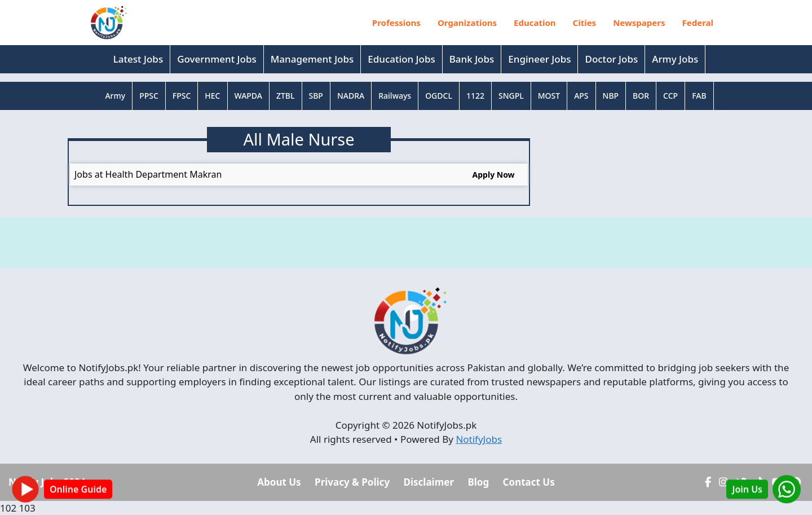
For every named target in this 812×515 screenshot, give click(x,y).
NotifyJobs (479, 439)
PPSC (149, 96)
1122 (475, 96)
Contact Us (529, 482)
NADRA (351, 96)
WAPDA (248, 96)
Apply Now (494, 175)
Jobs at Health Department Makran (148, 174)
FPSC (182, 96)
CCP (670, 96)
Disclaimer (429, 482)
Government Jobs (217, 59)
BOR (641, 96)
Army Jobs (675, 59)
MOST (549, 96)
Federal (698, 23)
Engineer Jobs (539, 59)
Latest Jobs (138, 59)
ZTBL (286, 96)
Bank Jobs (472, 59)
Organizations (467, 23)
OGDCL (439, 96)
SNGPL (511, 96)
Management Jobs (312, 59)
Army (115, 96)
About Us (279, 482)
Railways (395, 96)
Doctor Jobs (611, 59)
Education (535, 23)
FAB (699, 96)
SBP (316, 96)
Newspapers (639, 23)
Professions (396, 23)
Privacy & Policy (352, 482)
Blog (478, 482)
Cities (585, 23)
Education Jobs (401, 59)
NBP (611, 96)
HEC (212, 96)
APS (581, 96)
